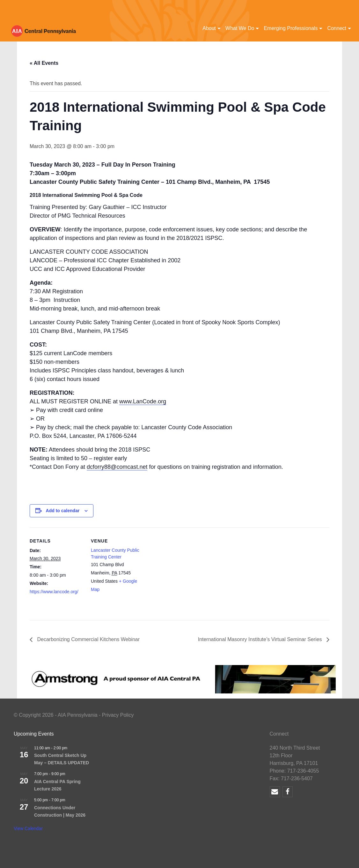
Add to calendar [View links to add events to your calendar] (63, 511)
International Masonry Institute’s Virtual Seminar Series (261, 639)
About (209, 28)
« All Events (44, 63)
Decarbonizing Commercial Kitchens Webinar (88, 639)
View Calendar (28, 828)
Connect (337, 28)
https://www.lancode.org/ (54, 592)
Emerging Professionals (291, 28)
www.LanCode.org (143, 401)
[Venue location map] (186, 572)
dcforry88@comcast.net (117, 467)
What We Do (240, 28)
